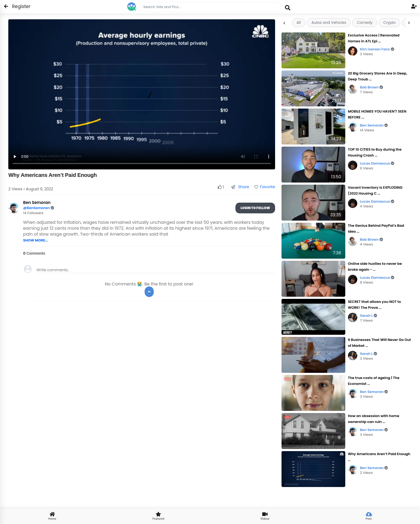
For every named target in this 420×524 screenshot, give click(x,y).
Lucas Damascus (377, 163)
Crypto (389, 23)
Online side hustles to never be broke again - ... (375, 267)
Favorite (265, 187)
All (299, 23)
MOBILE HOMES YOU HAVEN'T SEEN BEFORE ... (377, 114)
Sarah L (369, 316)
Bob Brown (372, 87)
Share (240, 187)
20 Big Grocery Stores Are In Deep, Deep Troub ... (378, 76)
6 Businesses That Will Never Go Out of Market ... (379, 343)
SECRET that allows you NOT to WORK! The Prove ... (374, 305)
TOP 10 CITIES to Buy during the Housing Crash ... (375, 152)
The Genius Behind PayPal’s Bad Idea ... (376, 228)
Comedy (365, 23)
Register (18, 6)
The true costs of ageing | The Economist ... (374, 381)
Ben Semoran (374, 125)
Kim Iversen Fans (377, 49)
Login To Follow (255, 208)
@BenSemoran (37, 208)
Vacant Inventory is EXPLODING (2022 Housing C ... (375, 190)
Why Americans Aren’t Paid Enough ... (379, 457)
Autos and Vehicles (329, 23)
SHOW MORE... (35, 240)
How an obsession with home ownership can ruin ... (374, 419)
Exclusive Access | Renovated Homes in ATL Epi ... (374, 38)
